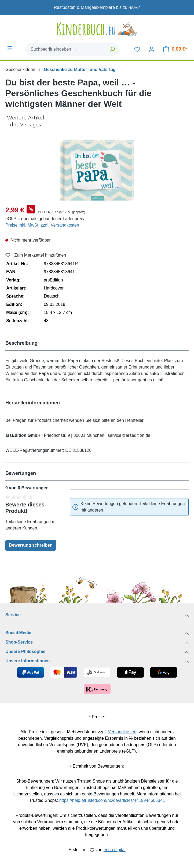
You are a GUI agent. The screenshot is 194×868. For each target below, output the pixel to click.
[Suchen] (113, 49)
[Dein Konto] (152, 49)
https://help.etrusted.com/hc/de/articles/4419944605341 (112, 800)
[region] (97, 170)
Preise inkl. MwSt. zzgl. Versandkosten (42, 225)
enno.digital (115, 850)
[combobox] (66, 49)
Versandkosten (122, 732)
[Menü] (10, 48)
